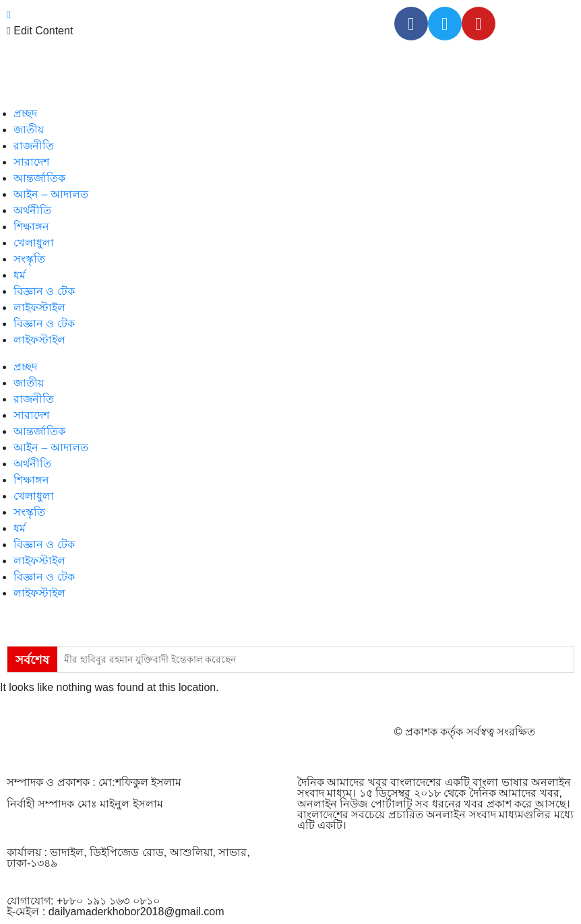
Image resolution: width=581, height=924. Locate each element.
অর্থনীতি (32, 210)
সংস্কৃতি (29, 259)
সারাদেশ (31, 162)
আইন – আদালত (51, 194)
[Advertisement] (290, 888)
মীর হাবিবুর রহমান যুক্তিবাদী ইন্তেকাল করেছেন (150, 659)
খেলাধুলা (34, 243)
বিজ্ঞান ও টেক (44, 291)
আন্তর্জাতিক (39, 178)
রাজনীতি (34, 146)
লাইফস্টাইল (39, 307)
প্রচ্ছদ (25, 113)
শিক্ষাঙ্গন (31, 227)
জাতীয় (29, 130)
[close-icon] (9, 14)
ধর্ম (20, 275)
